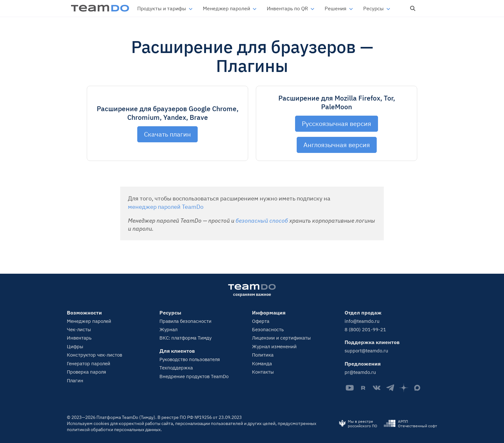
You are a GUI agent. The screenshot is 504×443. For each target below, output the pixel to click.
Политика (263, 355)
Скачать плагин (167, 134)
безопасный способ (262, 221)
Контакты (263, 372)
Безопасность (268, 329)
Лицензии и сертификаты (281, 338)
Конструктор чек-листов (94, 355)
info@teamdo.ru (362, 321)
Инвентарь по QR (287, 8)
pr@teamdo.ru (360, 372)
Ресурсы (373, 8)
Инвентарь (79, 338)
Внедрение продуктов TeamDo (194, 376)
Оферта (261, 321)
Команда (262, 363)
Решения (336, 8)
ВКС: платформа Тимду (185, 338)
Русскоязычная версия (337, 124)
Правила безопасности (185, 321)
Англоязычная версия (337, 145)
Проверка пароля (86, 372)
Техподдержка (176, 368)
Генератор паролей (89, 363)
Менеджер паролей (226, 8)
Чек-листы (79, 329)
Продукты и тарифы (162, 8)
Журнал (168, 329)
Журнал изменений (274, 346)
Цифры (75, 346)
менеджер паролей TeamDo (166, 207)
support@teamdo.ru (366, 351)
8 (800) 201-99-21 (365, 329)
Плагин (75, 381)
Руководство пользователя (190, 359)
